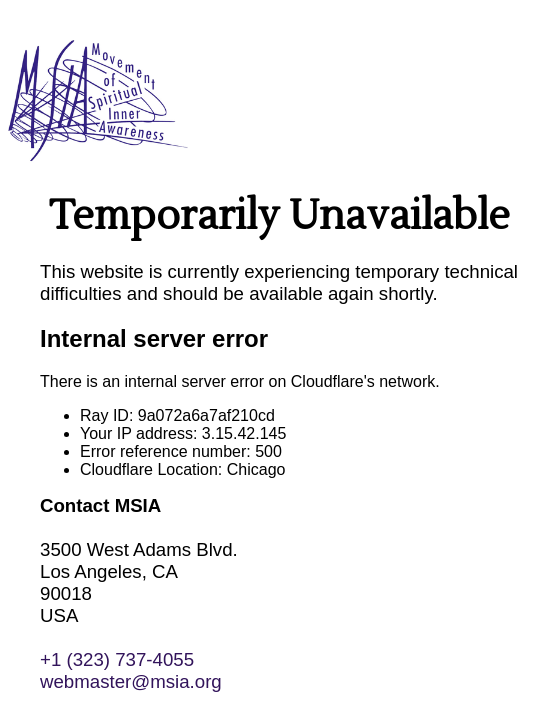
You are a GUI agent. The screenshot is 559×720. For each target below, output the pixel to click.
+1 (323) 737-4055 (117, 659)
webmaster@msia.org (131, 681)
